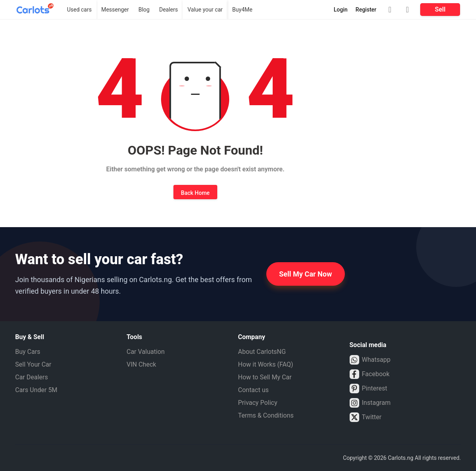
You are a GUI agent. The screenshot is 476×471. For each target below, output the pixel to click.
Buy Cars (28, 352)
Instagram (370, 403)
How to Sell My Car (265, 377)
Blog (144, 10)
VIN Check (142, 364)
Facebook (370, 374)
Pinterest (369, 389)
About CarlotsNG (262, 352)
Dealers (168, 10)
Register (366, 10)
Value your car (205, 10)
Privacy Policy (258, 403)
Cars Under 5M (36, 390)
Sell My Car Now (306, 274)
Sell (440, 9)
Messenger (115, 10)
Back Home (195, 193)
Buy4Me (243, 10)
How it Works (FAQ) (266, 364)
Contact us (253, 390)
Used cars (79, 10)
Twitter (366, 417)
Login (341, 10)
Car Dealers (31, 377)
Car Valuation (146, 352)
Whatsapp (370, 360)
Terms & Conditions (266, 415)
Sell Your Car (33, 364)
